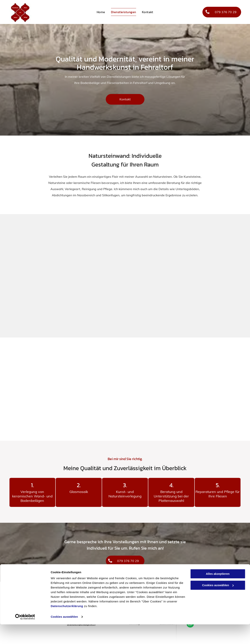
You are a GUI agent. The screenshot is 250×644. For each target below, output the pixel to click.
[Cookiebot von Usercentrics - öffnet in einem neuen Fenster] (25, 636)
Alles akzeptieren (218, 593)
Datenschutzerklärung (67, 626)
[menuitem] (101, 12)
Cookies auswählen (64, 636)
